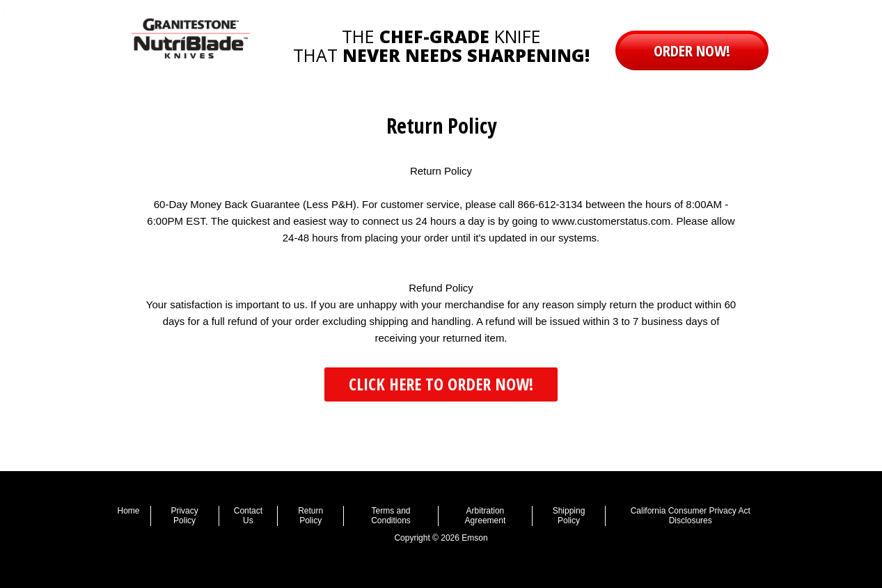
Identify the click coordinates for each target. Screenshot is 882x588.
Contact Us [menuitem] (248, 516)
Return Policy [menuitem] (310, 516)
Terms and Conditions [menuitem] (391, 516)
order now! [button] (692, 50)
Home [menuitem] (129, 511)
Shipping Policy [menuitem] (569, 516)
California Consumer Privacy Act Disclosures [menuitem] (691, 516)
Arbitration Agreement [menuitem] (486, 516)
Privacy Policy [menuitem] (184, 516)
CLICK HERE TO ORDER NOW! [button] (441, 384)
